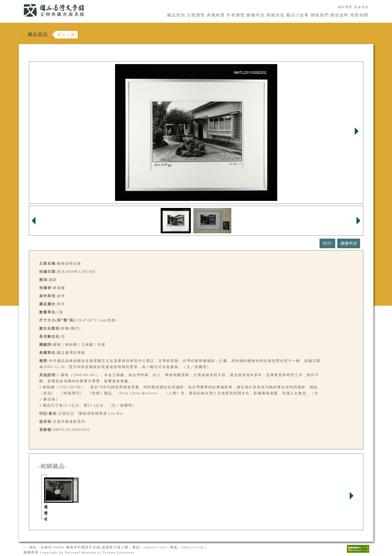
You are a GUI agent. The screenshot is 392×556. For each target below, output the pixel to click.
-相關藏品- (53, 466)
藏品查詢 (176, 15)
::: (21, 3)
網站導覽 (345, 7)
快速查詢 (361, 7)
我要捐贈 (359, 15)
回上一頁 (66, 35)
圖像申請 (255, 15)
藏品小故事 (297, 15)
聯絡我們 (320, 15)
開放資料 (340, 15)
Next (357, 131)
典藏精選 (216, 15)
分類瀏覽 (196, 15)
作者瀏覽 (236, 15)
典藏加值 (275, 15)
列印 (327, 243)
